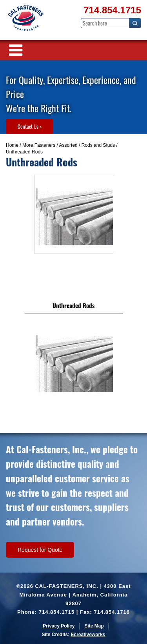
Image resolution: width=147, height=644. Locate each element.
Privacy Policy (59, 626)
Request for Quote (40, 550)
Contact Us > (30, 126)
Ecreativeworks (88, 635)
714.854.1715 (112, 10)
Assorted (68, 145)
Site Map (94, 626)
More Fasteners (39, 145)
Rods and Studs (98, 145)
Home (12, 145)
